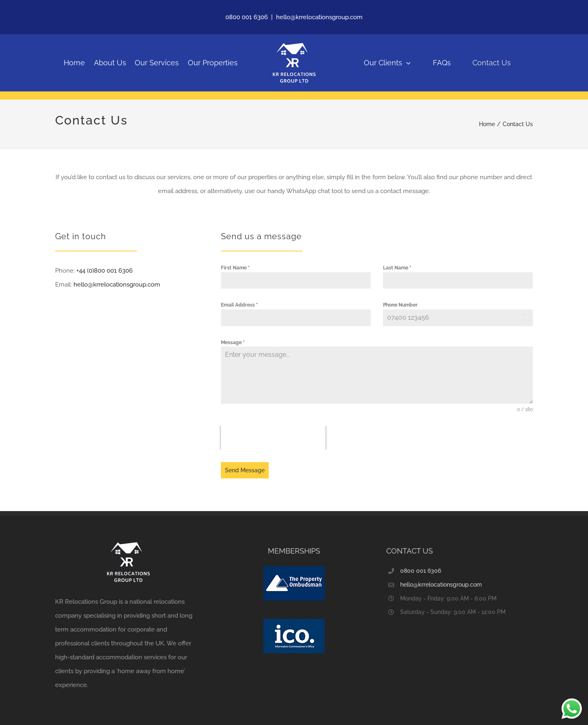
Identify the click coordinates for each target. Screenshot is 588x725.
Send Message (245, 470)
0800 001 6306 (247, 17)
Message (233, 342)
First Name (235, 268)
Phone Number (400, 305)
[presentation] (273, 438)
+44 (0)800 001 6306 (105, 271)
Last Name (397, 268)
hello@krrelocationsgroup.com (319, 17)
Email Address (239, 305)
